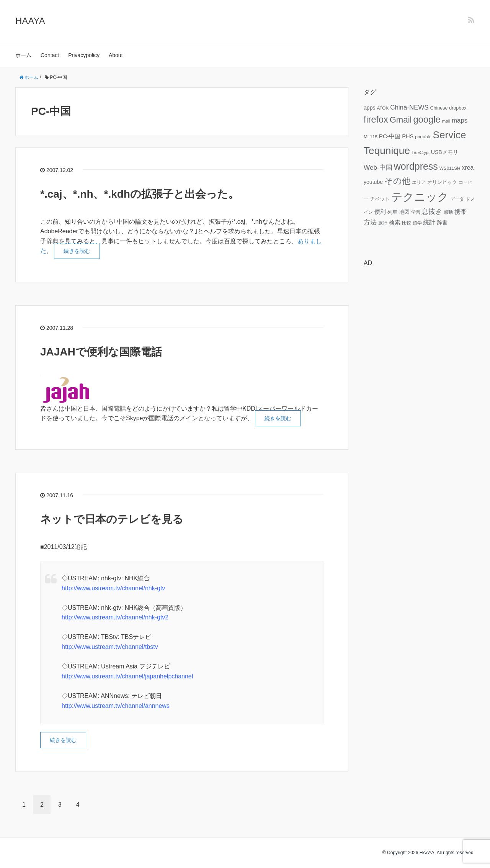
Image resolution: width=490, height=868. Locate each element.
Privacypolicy (84, 55)
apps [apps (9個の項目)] (370, 108)
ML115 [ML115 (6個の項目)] (371, 137)
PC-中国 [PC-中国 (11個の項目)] (390, 136)
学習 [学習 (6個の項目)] (416, 212)
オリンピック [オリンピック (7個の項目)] (442, 182)
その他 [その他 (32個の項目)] (397, 181)
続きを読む (77, 251)
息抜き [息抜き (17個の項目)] (432, 211)
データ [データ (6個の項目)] (457, 199)
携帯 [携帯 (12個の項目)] (461, 212)
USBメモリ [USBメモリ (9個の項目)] (445, 152)
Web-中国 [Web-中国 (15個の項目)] (378, 167)
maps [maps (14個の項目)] (460, 120)
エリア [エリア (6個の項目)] (419, 182)
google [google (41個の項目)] (427, 120)
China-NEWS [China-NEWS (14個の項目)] (409, 107)
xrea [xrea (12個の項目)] (468, 168)
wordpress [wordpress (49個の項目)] (416, 166)
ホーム (23, 55)
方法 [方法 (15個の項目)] (370, 222)
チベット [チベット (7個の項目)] (380, 199)
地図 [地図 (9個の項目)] (404, 212)
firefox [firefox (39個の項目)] (376, 120)
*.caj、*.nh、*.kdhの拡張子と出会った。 (140, 194)
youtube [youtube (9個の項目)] (373, 182)
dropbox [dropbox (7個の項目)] (458, 108)
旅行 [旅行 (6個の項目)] (383, 223)
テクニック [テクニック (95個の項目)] (420, 197)
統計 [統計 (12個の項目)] (429, 222)
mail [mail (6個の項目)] (446, 121)
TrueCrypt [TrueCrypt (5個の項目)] (421, 152)
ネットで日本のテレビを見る (112, 519)
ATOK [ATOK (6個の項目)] (383, 108)
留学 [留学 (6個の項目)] (417, 223)
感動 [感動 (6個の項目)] (448, 212)
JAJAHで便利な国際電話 (101, 352)
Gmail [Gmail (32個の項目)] (401, 120)
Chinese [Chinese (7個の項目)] (439, 108)
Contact (50, 55)
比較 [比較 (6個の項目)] (407, 223)
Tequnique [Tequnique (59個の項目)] (387, 151)
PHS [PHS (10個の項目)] (408, 136)
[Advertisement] (419, 388)
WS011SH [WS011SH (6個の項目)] (450, 168)
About (116, 55)
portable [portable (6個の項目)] (423, 137)
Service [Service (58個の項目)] (450, 135)
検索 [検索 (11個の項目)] (395, 222)
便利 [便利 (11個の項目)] (380, 212)
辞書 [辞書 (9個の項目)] (442, 223)
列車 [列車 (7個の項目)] (392, 212)
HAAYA (30, 21)
